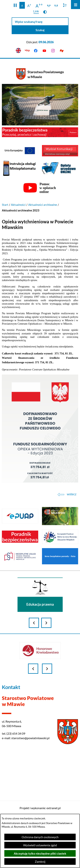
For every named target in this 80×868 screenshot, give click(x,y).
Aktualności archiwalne (43, 205)
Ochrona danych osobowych (40, 837)
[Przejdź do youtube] (44, 51)
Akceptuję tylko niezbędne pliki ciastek (40, 853)
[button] (15, 5)
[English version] (18, 51)
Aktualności (18, 205)
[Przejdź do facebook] (36, 51)
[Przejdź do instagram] (53, 51)
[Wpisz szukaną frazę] (40, 22)
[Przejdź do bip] (27, 51)
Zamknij (40, 861)
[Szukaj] (40, 30)
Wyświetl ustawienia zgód (40, 845)
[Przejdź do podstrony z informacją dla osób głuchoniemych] (62, 51)
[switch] (49, 5)
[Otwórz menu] (75, 5)
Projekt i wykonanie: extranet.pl (40, 808)
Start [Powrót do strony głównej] (5, 205)
